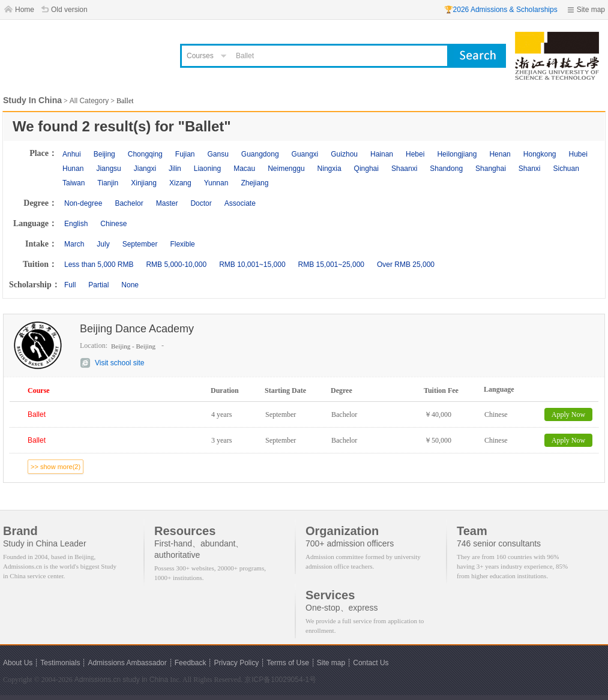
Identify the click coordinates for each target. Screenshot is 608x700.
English (76, 224)
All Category (89, 101)
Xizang (180, 183)
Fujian (185, 154)
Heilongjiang (457, 154)
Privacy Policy (236, 663)
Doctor (201, 203)
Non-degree (83, 203)
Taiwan (74, 183)
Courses (200, 56)
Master (167, 203)
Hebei (415, 154)
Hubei (578, 154)
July (103, 244)
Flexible (182, 244)
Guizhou (344, 154)
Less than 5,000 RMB (99, 265)
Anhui (72, 154)
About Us (18, 663)
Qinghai (366, 169)
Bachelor (129, 203)
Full (70, 285)
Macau (244, 169)
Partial (98, 285)
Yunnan (216, 183)
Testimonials (60, 663)
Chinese (113, 224)
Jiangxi (145, 169)
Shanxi (530, 169)
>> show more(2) (56, 467)
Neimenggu (286, 169)
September (140, 244)
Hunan (73, 169)
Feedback (191, 663)
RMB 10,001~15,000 (252, 265)
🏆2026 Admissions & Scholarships (501, 10)
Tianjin (108, 183)
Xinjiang (144, 183)
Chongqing (145, 154)
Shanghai (491, 169)
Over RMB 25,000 (406, 265)
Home (25, 10)
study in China (145, 680)
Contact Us (371, 663)
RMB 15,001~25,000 (331, 265)
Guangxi (305, 154)
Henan (500, 154)
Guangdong (260, 154)
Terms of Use (288, 663)
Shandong (446, 169)
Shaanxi (404, 169)
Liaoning (207, 169)
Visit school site (119, 363)
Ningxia (330, 169)
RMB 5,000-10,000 (176, 265)
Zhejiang (254, 183)
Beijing (104, 154)
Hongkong (540, 154)
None (130, 285)
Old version (69, 10)
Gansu (218, 154)
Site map (591, 10)
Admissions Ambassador (127, 663)
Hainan (382, 154)
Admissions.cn (98, 680)
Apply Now (568, 414)
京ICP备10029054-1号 (280, 680)
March (74, 244)
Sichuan (566, 169)
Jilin (175, 169)
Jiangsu (108, 169)
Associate (240, 203)
